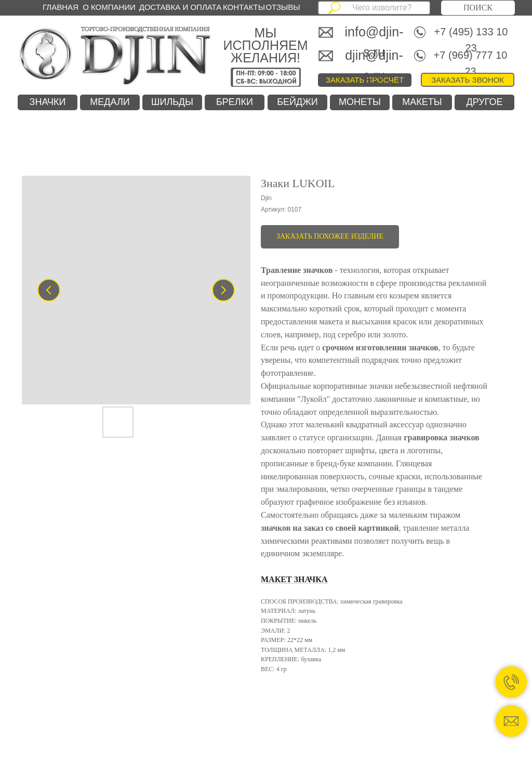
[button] (468, 80)
